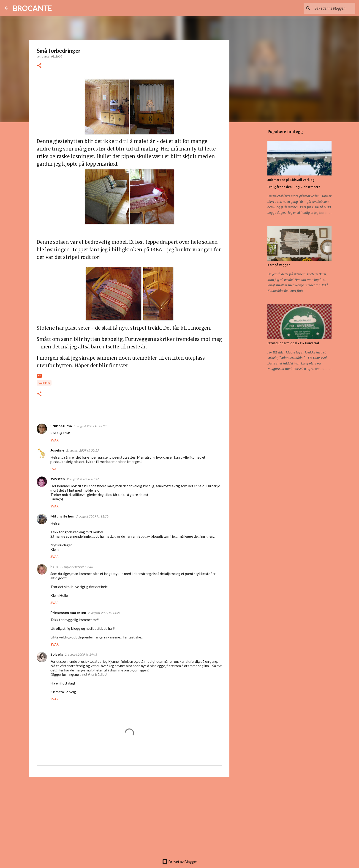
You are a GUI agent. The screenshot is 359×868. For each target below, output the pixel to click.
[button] (39, 66)
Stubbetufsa (61, 426)
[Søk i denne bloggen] (331, 8)
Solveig (57, 654)
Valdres (44, 383)
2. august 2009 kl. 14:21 (104, 613)
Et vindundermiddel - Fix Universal (293, 343)
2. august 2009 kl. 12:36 (76, 567)
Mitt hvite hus (62, 516)
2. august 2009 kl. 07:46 (83, 479)
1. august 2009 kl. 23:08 (90, 426)
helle (54, 566)
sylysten (58, 479)
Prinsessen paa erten (68, 612)
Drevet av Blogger (180, 861)
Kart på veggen (279, 265)
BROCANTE (32, 8)
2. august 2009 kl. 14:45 (81, 654)
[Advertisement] (129, 816)
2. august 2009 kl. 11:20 (92, 516)
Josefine (57, 450)
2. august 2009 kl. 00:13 (82, 450)
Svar (54, 440)
